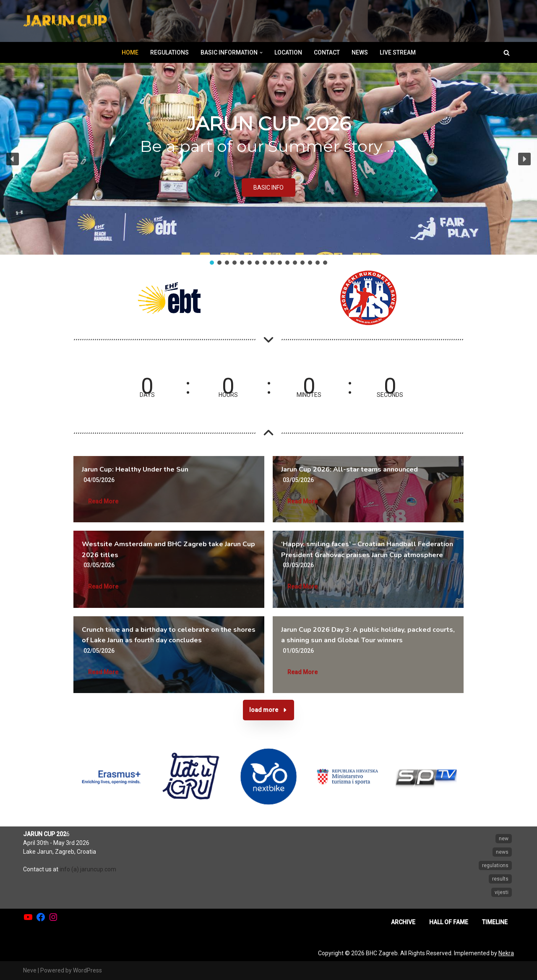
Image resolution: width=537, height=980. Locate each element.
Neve (30, 970)
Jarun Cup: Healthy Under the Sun (135, 469)
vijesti (502, 892)
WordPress (87, 970)
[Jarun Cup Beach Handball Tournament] (65, 21)
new (504, 839)
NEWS (360, 52)
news (502, 852)
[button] (261, 53)
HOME (130, 52)
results (500, 879)
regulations (495, 865)
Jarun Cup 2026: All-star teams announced (349, 469)
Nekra (506, 953)
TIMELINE (495, 922)
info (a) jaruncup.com (88, 869)
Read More (103, 501)
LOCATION (288, 52)
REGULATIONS (169, 52)
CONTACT (327, 52)
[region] (268, 165)
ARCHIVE (403, 922)
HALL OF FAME (449, 922)
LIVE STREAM (398, 52)
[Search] (507, 53)
